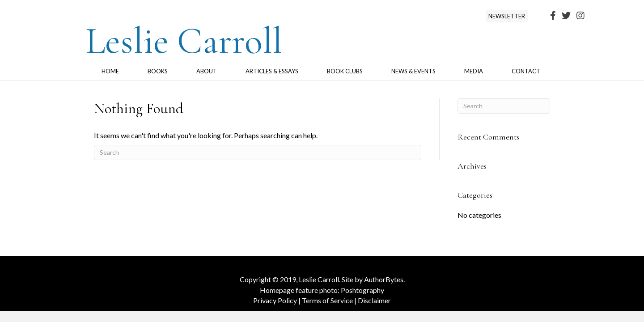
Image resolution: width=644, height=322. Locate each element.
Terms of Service (327, 300)
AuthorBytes (384, 279)
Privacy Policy (275, 300)
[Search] (258, 153)
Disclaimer (374, 300)
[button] (507, 16)
